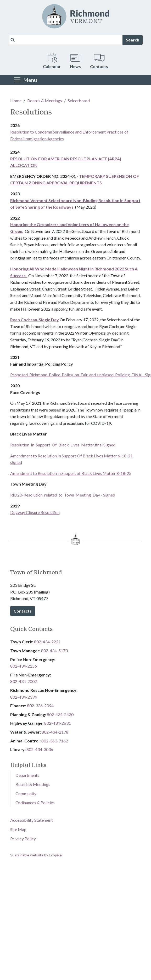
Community (26, 793)
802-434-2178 (55, 732)
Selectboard (79, 101)
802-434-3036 (40, 749)
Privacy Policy (23, 839)
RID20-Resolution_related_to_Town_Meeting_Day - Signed (63, 495)
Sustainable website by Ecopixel (36, 855)
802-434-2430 (60, 714)
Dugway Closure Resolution (35, 512)
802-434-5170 (54, 651)
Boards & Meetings (45, 101)
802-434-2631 (58, 723)
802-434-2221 (47, 642)
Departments (27, 775)
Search (133, 40)
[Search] (66, 40)
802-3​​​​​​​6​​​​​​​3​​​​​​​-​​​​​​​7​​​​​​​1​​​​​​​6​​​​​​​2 (55, 741)
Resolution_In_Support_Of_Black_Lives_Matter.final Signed (63, 445)
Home (16, 101)
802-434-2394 (24, 697)
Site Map (18, 829)
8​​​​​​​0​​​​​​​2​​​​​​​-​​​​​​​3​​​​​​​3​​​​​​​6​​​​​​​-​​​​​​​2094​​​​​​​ (40, 706)
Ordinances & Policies (35, 803)
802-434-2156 (24, 666)
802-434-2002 (24, 681)
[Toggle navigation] (25, 80)
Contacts (23, 611)
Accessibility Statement (32, 820)
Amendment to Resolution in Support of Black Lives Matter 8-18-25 (71, 473)
